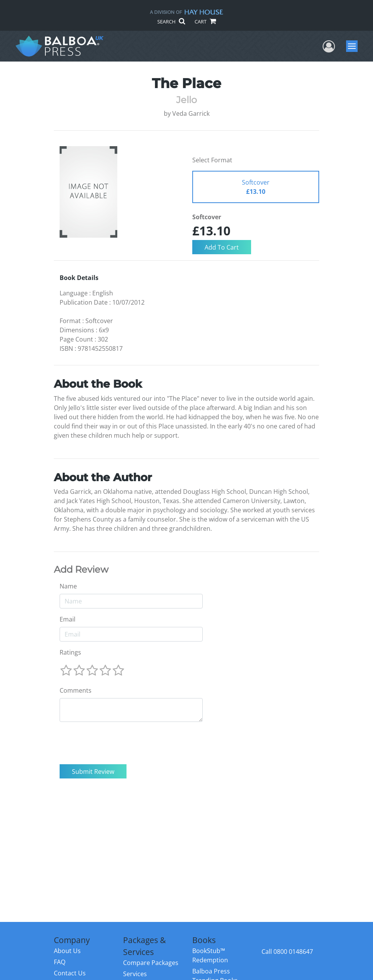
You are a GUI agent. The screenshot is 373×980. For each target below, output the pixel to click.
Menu (353, 46)
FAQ (60, 962)
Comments (76, 690)
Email (67, 619)
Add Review (81, 570)
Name (68, 586)
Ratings (70, 652)
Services (135, 974)
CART (205, 22)
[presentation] (118, 743)
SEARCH (171, 22)
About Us (67, 951)
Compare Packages (151, 963)
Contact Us (70, 973)
